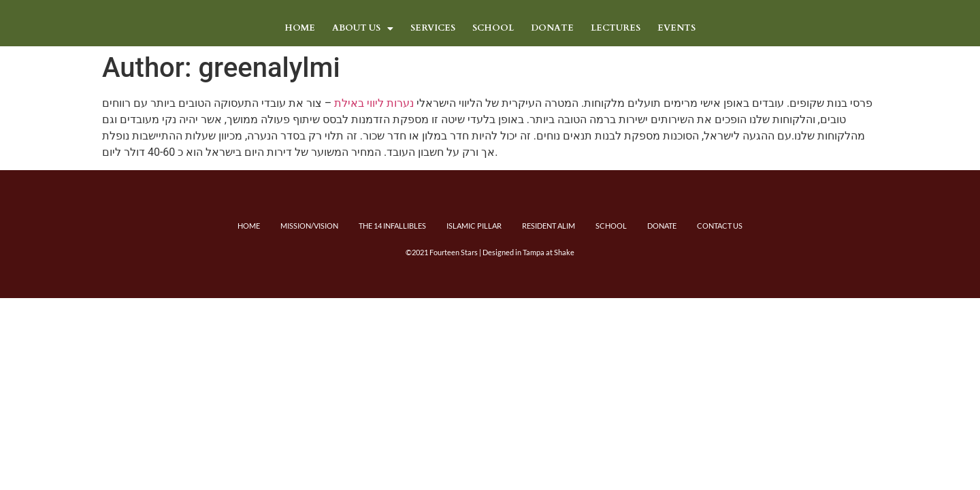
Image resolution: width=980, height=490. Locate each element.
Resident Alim (549, 226)
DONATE (552, 28)
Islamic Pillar (474, 226)
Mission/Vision (309, 226)
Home (300, 28)
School (493, 28)
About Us (363, 28)
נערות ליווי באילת (374, 103)
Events (676, 28)
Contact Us (720, 226)
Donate (662, 226)
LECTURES (616, 28)
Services (433, 28)
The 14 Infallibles (392, 226)
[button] (363, 28)
